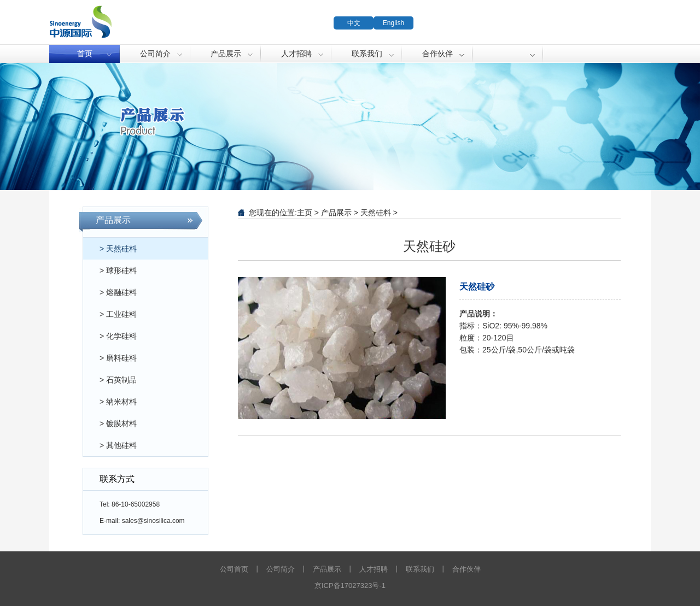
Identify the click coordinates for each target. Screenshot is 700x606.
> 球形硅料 (118, 270)
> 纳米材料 (118, 402)
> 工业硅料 (118, 314)
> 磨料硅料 (118, 358)
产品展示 (226, 54)
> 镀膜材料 (118, 423)
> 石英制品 (118, 380)
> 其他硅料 (118, 445)
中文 (354, 23)
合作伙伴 (437, 54)
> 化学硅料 (118, 336)
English (393, 23)
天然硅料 (376, 213)
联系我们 (367, 54)
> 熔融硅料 (118, 292)
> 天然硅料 (118, 249)
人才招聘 (296, 54)
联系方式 (117, 479)
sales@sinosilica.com (153, 521)
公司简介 (155, 54)
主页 (305, 213)
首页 (85, 54)
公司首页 (234, 569)
